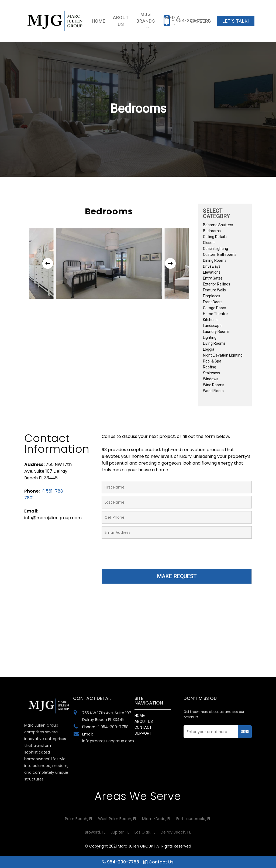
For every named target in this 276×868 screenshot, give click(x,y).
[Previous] (48, 263)
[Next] (170, 263)
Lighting (210, 337)
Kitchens (210, 320)
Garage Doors (215, 308)
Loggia (209, 349)
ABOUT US (144, 721)
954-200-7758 (121, 862)
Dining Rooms (215, 260)
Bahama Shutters (218, 225)
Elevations (212, 272)
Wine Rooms (214, 385)
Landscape (212, 326)
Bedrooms (212, 231)
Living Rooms (214, 343)
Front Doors (213, 302)
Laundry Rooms (216, 332)
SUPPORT (143, 733)
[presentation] (143, 557)
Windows (211, 379)
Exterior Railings (217, 284)
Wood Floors (213, 391)
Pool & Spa (212, 361)
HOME (140, 716)
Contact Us (158, 862)
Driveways (212, 266)
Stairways (211, 373)
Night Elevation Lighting (223, 355)
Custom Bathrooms (220, 255)
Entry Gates (213, 278)
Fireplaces (212, 296)
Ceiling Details (215, 237)
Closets (209, 243)
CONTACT (143, 727)
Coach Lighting (215, 249)
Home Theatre (215, 314)
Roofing (210, 367)
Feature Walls (214, 290)
